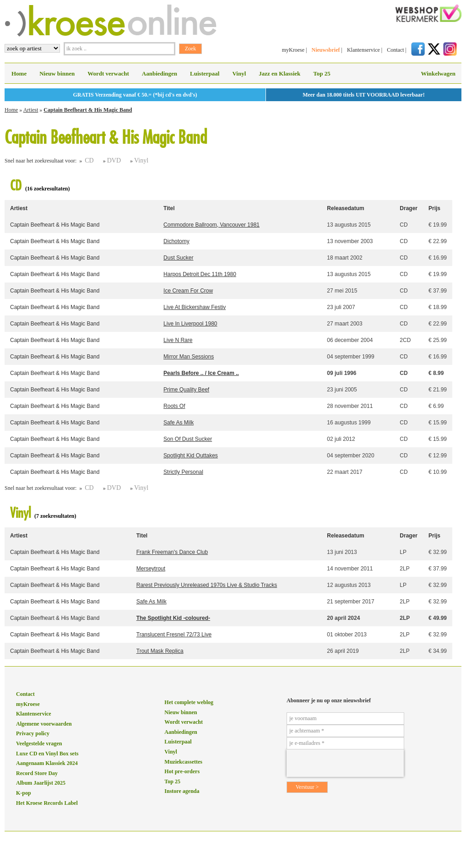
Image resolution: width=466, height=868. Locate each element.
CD (89, 160)
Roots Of (174, 406)
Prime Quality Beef (186, 390)
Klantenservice (363, 50)
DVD (114, 160)
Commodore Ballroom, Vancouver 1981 (211, 225)
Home (19, 73)
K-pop (24, 793)
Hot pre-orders (182, 771)
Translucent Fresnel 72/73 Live (174, 635)
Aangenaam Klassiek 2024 (47, 763)
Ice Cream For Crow (188, 291)
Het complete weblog (189, 702)
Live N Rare (178, 340)
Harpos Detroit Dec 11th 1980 (200, 274)
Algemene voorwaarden (44, 724)
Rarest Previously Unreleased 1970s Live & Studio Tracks (207, 585)
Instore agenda (182, 791)
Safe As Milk (179, 423)
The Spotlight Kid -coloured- (173, 618)
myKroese (293, 50)
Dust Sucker (178, 258)
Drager (409, 208)
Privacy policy (33, 733)
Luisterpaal (205, 73)
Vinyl (239, 73)
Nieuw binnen (57, 73)
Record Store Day (37, 773)
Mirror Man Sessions (189, 357)
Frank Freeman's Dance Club (172, 552)
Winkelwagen (438, 73)
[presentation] (345, 763)
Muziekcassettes (183, 762)
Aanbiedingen (160, 73)
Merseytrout (151, 569)
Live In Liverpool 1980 (190, 324)
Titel (169, 208)
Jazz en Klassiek (279, 73)
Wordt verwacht (108, 73)
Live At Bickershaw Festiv (195, 307)
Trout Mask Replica (160, 651)
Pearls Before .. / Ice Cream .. (201, 373)
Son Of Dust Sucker (188, 439)
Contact (395, 50)
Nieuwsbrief (325, 50)
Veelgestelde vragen (39, 743)
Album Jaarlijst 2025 (41, 783)
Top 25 (322, 73)
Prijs (434, 208)
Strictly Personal (183, 472)
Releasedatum (345, 208)
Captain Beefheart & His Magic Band (88, 110)
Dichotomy (176, 241)
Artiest (31, 110)
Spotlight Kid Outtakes (191, 456)
